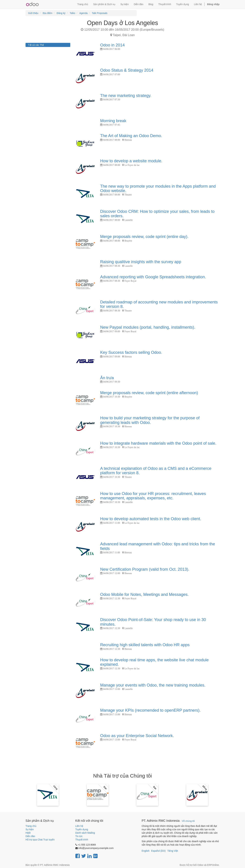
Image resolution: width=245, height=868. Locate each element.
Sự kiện (30, 829)
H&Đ (28, 833)
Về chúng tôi (188, 821)
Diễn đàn (30, 836)
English (146, 851)
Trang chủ (31, 826)
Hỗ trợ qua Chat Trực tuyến (40, 840)
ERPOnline (213, 865)
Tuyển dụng (82, 829)
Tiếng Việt (173, 851)
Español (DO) (158, 851)
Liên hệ (79, 826)
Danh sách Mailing (85, 833)
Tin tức (79, 836)
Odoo (200, 865)
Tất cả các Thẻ (36, 45)
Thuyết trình (82, 840)
